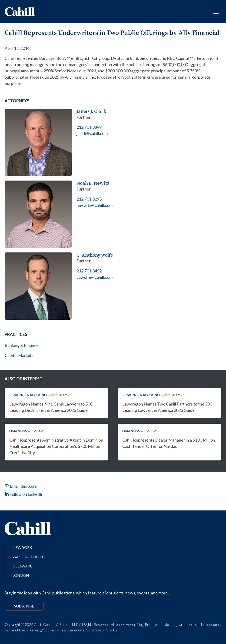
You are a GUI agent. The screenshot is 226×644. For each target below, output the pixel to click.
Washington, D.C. (30, 557)
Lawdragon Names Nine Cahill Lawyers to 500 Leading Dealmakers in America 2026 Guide (51, 407)
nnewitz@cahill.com (95, 205)
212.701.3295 (89, 199)
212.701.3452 (89, 271)
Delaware (22, 566)
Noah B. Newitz (93, 183)
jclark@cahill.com (92, 133)
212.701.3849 (89, 127)
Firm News (18, 431)
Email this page (21, 486)
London (21, 575)
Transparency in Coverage (81, 630)
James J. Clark (91, 111)
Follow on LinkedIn (24, 494)
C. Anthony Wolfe (95, 255)
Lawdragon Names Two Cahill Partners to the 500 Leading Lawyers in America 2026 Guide (167, 407)
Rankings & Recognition (32, 395)
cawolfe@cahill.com (95, 277)
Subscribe (24, 606)
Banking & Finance (22, 345)
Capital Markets (19, 355)
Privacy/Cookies (43, 630)
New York (22, 547)
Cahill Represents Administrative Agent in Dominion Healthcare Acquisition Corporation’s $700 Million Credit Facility (56, 446)
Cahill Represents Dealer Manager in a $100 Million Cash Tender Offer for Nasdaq (169, 443)
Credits (112, 630)
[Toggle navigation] (216, 13)
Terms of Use (15, 630)
